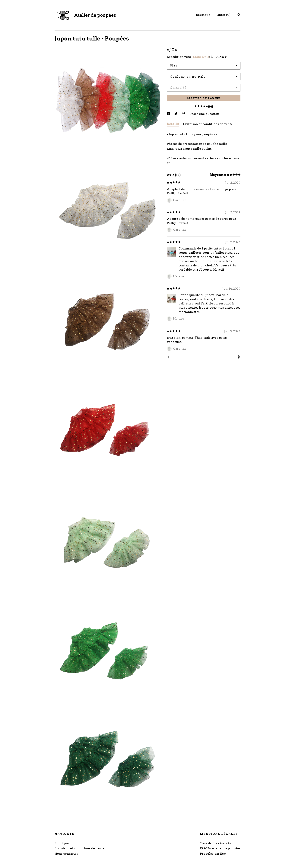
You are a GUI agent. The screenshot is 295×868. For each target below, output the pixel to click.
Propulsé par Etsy (213, 854)
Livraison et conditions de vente (208, 124)
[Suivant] (239, 357)
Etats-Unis (201, 57)
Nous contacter (66, 854)
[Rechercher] (239, 15)
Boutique (203, 15)
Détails (173, 124)
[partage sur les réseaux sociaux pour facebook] (169, 114)
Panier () (223, 15)
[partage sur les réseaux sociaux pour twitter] (176, 114)
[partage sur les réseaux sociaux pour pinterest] (184, 114)
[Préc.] (168, 358)
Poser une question (204, 114)
